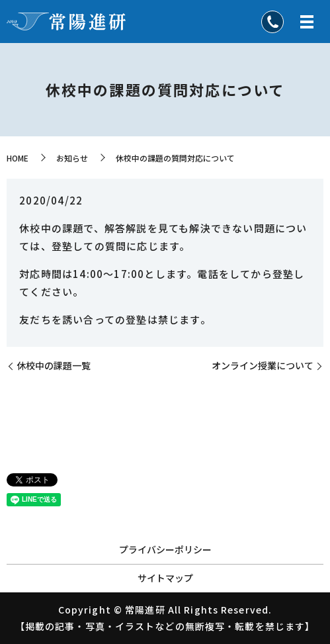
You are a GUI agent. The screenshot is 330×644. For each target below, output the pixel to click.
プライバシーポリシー (165, 549)
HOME (18, 158)
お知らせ (72, 158)
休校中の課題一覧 (54, 366)
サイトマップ (165, 578)
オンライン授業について (263, 366)
